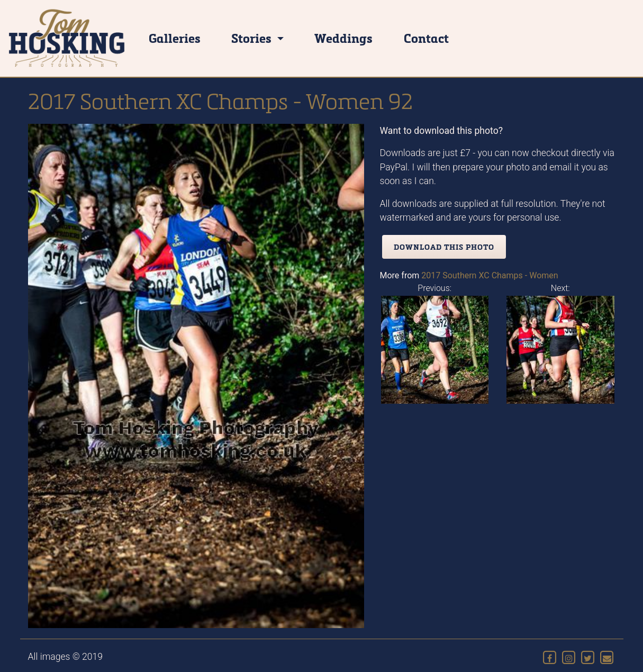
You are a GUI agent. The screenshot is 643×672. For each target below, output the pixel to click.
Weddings (343, 38)
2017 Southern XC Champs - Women (490, 275)
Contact (426, 38)
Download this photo (444, 247)
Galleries (175, 38)
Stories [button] (253, 38)
